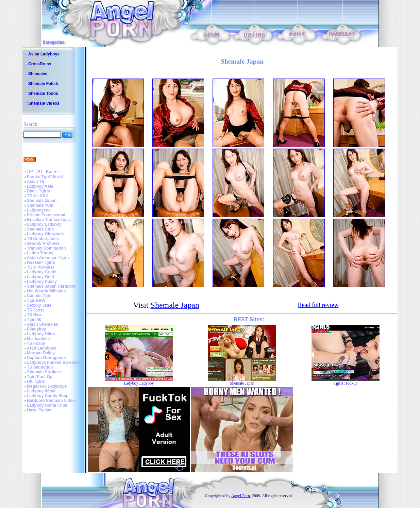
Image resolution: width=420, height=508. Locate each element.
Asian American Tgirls (48, 258)
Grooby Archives (43, 243)
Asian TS (36, 182)
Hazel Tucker (39, 410)
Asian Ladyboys (44, 54)
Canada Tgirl (39, 296)
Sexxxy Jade (39, 305)
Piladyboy (37, 329)
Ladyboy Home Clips (47, 405)
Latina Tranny (40, 253)
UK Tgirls (36, 382)
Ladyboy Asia (40, 186)
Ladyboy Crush (42, 272)
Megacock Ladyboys (47, 386)
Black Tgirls (38, 191)
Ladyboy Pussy (42, 282)
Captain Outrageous (46, 358)
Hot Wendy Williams (46, 291)
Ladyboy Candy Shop (48, 396)
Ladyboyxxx (39, 210)
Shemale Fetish (43, 84)
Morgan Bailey (41, 353)
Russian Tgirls (41, 263)
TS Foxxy (36, 343)
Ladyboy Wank (41, 391)
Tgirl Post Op (40, 377)
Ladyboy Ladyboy (44, 224)
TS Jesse (36, 310)
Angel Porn (241, 496)
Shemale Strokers (44, 372)
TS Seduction (40, 367)
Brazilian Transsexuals (49, 220)
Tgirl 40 (34, 320)
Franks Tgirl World (45, 177)
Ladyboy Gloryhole (45, 234)
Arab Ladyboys (42, 348)
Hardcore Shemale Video (51, 401)
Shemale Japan (42, 201)
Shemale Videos (44, 103)
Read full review (318, 305)
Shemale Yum (40, 205)
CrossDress (40, 64)
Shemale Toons (43, 94)
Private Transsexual (46, 215)
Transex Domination (46, 248)
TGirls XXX (37, 196)
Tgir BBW (36, 301)
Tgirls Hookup (346, 383)
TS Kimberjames (43, 239)
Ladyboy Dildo (41, 334)
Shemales (38, 74)
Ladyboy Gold (40, 277)
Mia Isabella (38, 339)
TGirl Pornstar (41, 267)
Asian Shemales (43, 324)
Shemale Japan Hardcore (51, 286)
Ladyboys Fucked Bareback (54, 362)
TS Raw (34, 315)
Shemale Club (40, 229)
